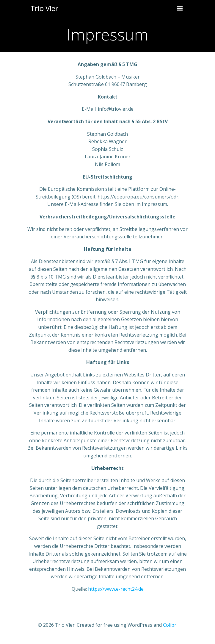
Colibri (170, 625)
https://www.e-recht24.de (116, 589)
